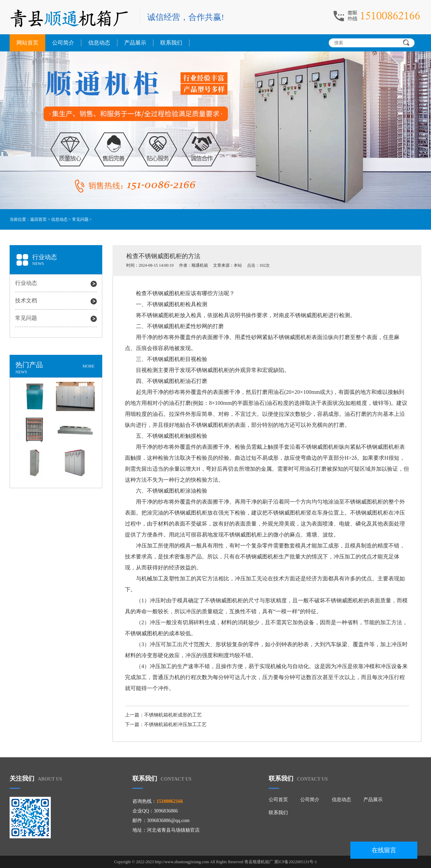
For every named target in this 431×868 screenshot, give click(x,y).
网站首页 (27, 43)
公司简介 (63, 43)
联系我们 (171, 43)
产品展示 (135, 43)
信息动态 (99, 43)
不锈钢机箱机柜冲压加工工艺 (175, 725)
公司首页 (278, 800)
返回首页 (38, 219)
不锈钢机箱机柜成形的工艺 (173, 715)
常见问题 (80, 219)
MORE (88, 366)
